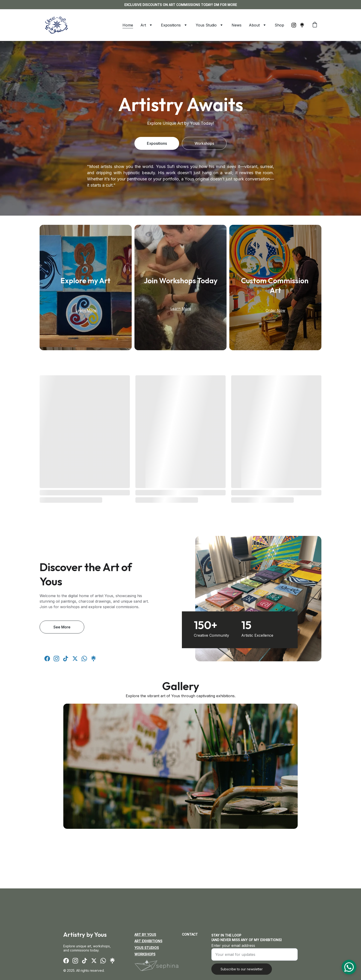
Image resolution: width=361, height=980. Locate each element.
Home (128, 25)
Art (143, 25)
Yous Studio (206, 25)
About (254, 25)
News (237, 25)
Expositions (171, 25)
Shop (279, 25)
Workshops (204, 143)
